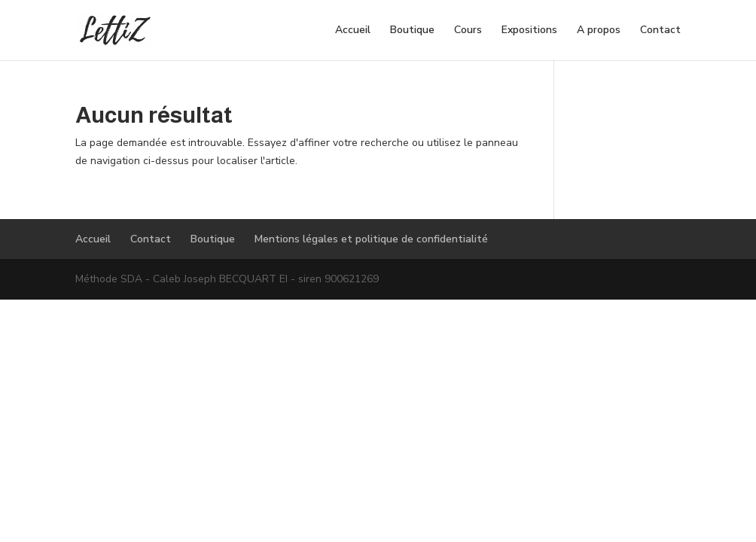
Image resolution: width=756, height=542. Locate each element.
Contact (660, 31)
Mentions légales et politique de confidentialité (371, 239)
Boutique (412, 31)
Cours (468, 31)
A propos (599, 31)
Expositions (529, 31)
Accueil (353, 31)
